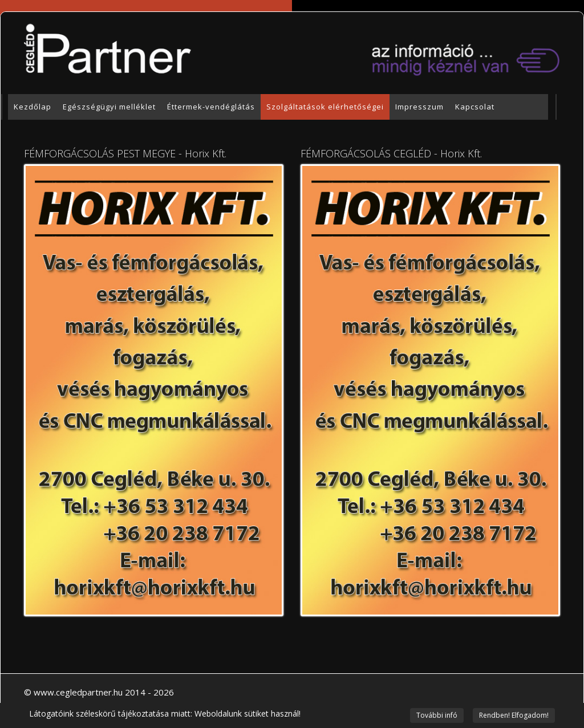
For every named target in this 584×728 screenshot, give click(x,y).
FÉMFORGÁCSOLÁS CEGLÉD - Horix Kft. (391, 153)
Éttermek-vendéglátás (211, 107)
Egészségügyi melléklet (109, 107)
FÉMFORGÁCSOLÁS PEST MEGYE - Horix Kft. (125, 153)
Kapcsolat (475, 107)
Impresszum (419, 107)
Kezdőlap (33, 107)
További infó (437, 715)
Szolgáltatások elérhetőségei (325, 107)
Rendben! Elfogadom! (514, 715)
